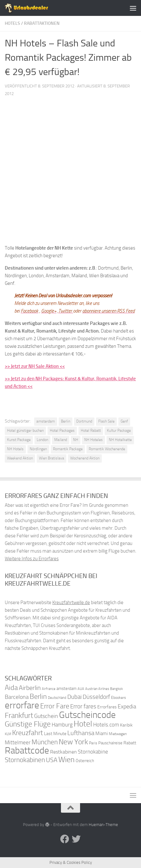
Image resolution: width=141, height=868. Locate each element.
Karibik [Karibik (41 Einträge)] (126, 725)
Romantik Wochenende (107, 449)
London (42, 440)
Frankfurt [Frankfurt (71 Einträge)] (19, 716)
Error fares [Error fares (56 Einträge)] (83, 706)
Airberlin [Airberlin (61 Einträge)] (30, 688)
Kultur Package (119, 431)
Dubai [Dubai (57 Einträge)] (74, 697)
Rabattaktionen (42, 23)
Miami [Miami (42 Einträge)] (102, 734)
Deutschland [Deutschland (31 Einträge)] (57, 698)
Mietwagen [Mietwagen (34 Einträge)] (118, 734)
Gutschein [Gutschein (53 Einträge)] (46, 716)
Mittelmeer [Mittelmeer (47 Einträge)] (18, 743)
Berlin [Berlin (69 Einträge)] (38, 696)
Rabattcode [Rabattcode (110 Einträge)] (27, 751)
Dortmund (84, 421)
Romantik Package (68, 449)
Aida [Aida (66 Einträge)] (11, 688)
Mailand (61, 440)
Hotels (12, 23)
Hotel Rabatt (91, 431)
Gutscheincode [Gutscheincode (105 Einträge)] (87, 715)
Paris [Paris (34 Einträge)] (93, 743)
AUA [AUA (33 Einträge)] (81, 689)
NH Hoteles (93, 440)
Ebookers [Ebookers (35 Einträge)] (119, 697)
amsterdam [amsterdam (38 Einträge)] (67, 689)
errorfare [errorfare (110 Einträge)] (22, 705)
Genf (124, 421)
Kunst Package (19, 440)
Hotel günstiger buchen (25, 431)
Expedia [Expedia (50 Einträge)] (127, 707)
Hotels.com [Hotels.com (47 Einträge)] (106, 725)
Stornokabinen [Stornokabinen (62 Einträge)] (25, 760)
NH (76, 440)
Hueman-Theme (103, 825)
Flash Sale (106, 421)
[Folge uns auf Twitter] (76, 839)
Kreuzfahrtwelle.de (71, 603)
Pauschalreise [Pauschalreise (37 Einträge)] (110, 743)
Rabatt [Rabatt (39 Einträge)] (130, 743)
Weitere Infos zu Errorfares (32, 559)
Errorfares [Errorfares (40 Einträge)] (107, 707)
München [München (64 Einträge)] (45, 742)
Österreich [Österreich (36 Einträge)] (85, 761)
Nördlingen (38, 449)
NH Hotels (15, 449)
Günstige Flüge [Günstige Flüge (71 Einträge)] (28, 724)
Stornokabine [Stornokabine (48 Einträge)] (93, 752)
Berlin (66, 421)
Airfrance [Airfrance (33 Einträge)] (49, 689)
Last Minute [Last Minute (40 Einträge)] (55, 734)
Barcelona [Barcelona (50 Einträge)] (17, 697)
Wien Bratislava (52, 458)
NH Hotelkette (120, 440)
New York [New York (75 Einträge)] (73, 742)
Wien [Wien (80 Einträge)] (67, 759)
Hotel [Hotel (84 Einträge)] (83, 724)
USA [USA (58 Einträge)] (52, 760)
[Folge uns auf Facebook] (65, 839)
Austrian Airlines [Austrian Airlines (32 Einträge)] (97, 689)
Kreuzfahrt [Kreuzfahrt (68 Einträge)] (28, 733)
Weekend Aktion (20, 458)
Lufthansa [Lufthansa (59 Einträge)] (81, 733)
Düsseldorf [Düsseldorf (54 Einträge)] (96, 697)
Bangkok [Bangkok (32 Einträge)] (116, 689)
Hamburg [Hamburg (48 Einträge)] (62, 725)
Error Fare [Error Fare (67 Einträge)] (55, 706)
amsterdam (46, 421)
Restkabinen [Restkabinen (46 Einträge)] (63, 752)
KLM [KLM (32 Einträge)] (8, 734)
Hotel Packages (62, 431)
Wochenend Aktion (85, 458)
